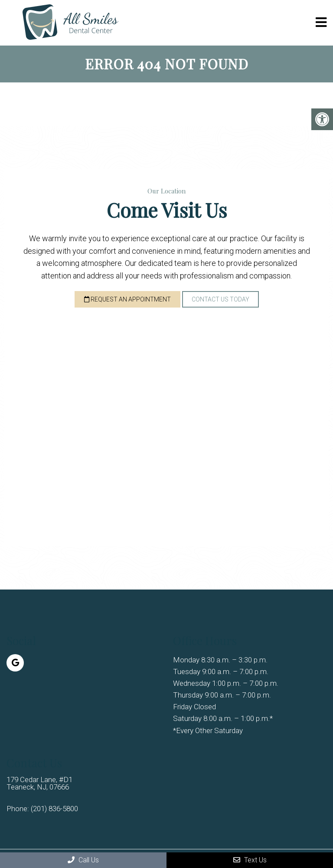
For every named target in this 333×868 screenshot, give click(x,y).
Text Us (250, 860)
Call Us (83, 860)
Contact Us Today (220, 299)
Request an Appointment (127, 299)
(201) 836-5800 (54, 809)
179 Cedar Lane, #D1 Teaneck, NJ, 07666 (39, 783)
